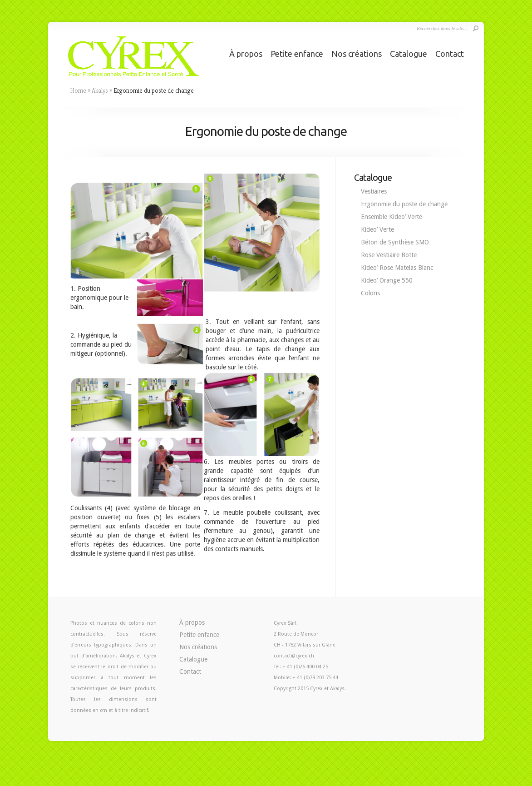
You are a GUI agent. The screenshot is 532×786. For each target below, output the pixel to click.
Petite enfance (297, 54)
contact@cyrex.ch (294, 656)
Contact (450, 54)
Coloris (370, 293)
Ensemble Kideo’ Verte (392, 217)
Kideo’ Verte (377, 229)
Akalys (100, 90)
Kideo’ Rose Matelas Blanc (397, 268)
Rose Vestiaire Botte (389, 255)
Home (78, 90)
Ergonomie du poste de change (404, 204)
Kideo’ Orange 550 (387, 280)
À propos (246, 54)
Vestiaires (374, 191)
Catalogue (409, 54)
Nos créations (357, 54)
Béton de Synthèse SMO (395, 242)
